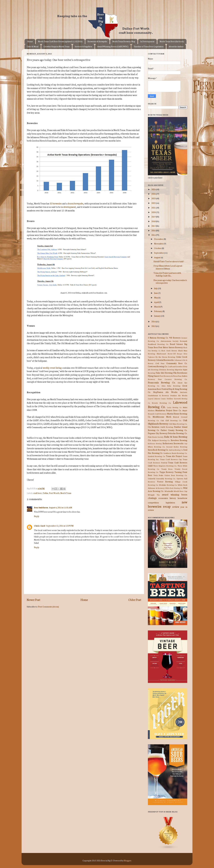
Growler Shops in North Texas (57, 46)
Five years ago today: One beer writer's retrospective (170, 281)
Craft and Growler (175, 366)
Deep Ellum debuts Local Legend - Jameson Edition (168, 267)
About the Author (176, 46)
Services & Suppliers (83, 46)
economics (163, 498)
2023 (154, 198)
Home (30, 41)
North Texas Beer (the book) (172, 41)
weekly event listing (52, 368)
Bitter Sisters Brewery (173, 347)
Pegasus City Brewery (158, 433)
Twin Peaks (158, 475)
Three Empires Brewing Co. (165, 466)
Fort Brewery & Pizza (169, 376)
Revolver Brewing (179, 440)
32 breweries (56, 203)
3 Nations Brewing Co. (158, 338)
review (176, 507)
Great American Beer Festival (168, 387)
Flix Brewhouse (180, 373)
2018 (154, 221)
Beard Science (176, 344)
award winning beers (175, 494)
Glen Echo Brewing (171, 386)
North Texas (66, 493)
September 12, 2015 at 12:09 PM (60, 526)
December (159, 239)
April (157, 302)
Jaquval (151, 399)
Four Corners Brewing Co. (173, 379)
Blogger (128, 860)
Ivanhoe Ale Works (179, 395)
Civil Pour (160, 363)
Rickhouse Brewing (155, 443)
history (173, 498)
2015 (154, 235)
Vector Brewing (165, 481)
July (156, 288)
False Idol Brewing (164, 373)
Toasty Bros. (167, 469)
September (159, 253)
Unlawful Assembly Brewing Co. (162, 478)
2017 (154, 226)
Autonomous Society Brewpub (174, 341)
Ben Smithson (41, 507)
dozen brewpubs (75, 203)
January (158, 316)
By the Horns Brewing (165, 357)
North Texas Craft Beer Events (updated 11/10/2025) (60, 41)
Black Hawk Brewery (169, 351)
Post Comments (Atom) (48, 607)
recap (167, 506)
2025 (154, 189)
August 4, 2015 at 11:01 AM (60, 507)
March (157, 307)
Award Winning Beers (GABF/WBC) (113, 46)
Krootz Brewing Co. (162, 403)
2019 (154, 217)
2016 (154, 230)
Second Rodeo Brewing (177, 447)
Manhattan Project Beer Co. (168, 410)
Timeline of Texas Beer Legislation (149, 46)
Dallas (45, 493)
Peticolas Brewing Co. (178, 433)
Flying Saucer (154, 376)
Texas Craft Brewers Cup (171, 459)
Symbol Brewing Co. (157, 456)
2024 (154, 194)
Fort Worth (54, 493)
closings (152, 498)
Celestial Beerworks (165, 360)
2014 (154, 321)
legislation (170, 502)
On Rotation (154, 427)
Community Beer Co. (177, 363)
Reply (37, 516)
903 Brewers (175, 338)
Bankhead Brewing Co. (158, 344)
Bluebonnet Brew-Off (166, 354)
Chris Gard (40, 526)
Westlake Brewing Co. (168, 485)
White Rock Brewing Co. (174, 488)
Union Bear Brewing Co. (176, 475)
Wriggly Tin (154, 495)
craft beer (38, 493)
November (159, 243)
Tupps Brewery (167, 472)
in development (69, 207)
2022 (154, 203)
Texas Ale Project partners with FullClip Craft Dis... (167, 274)
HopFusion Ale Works (165, 392)
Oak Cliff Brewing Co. (171, 420)
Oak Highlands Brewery (168, 422)
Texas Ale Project (174, 456)
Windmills (169, 491)
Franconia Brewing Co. (162, 382)
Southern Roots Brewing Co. (175, 453)
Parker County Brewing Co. (174, 430)
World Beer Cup (180, 491)
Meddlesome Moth (162, 417)
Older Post (135, 600)
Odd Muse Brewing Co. (178, 424)
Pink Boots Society (156, 437)
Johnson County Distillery (164, 399)
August (157, 257)
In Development (147, 41)
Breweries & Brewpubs (97, 41)
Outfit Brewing (167, 427)
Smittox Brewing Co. (176, 450)
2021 (154, 208)
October (158, 248)
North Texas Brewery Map (124, 41)
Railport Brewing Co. (161, 440)
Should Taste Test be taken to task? (169, 261)
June (156, 293)
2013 (154, 326)
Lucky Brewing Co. (174, 407)
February (158, 311)
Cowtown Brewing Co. (158, 366)
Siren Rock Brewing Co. (158, 450)
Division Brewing (167, 369)
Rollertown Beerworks (173, 443)
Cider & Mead (33, 46)
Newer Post (34, 600)
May (156, 297)
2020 (154, 212)
